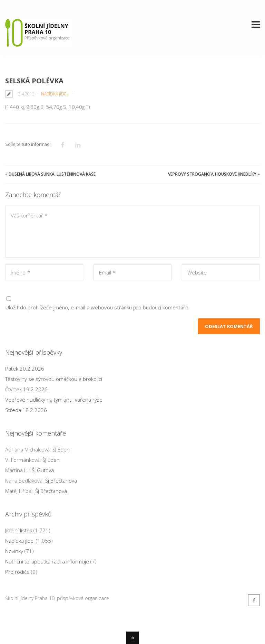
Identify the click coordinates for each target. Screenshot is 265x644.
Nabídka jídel (55, 94)
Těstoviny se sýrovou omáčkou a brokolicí (54, 379)
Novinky (14, 551)
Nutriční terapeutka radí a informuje (47, 561)
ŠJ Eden (61, 449)
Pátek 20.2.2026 (25, 368)
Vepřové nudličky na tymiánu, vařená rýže (54, 400)
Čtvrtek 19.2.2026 (26, 389)
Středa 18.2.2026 (26, 410)
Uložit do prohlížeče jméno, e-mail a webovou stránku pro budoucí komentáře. (97, 307)
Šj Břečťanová (61, 480)
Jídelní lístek (19, 530)
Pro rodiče (17, 572)
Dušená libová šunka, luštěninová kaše (52, 174)
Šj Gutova (43, 470)
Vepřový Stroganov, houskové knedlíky (212, 174)
